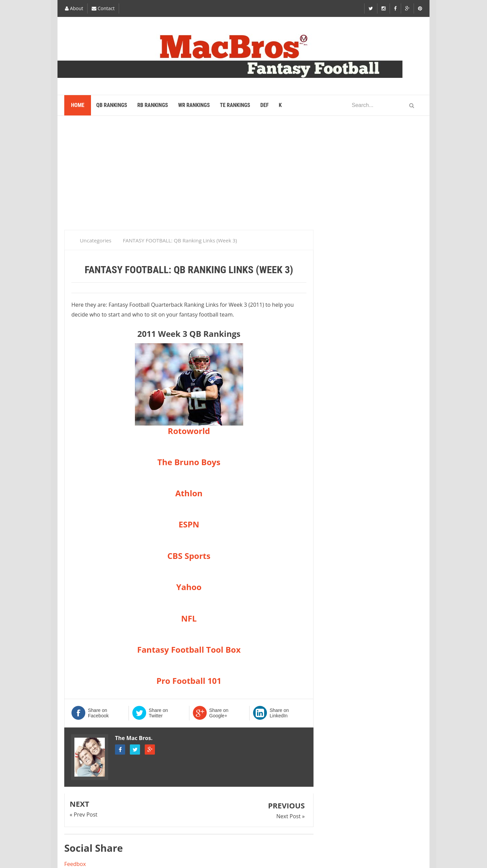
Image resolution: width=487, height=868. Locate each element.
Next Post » (291, 816)
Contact (103, 8)
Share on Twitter (158, 713)
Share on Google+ (219, 713)
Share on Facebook (98, 713)
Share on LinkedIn (279, 713)
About (74, 8)
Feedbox (75, 864)
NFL (189, 618)
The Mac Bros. (134, 738)
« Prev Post (84, 815)
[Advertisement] (243, 176)
